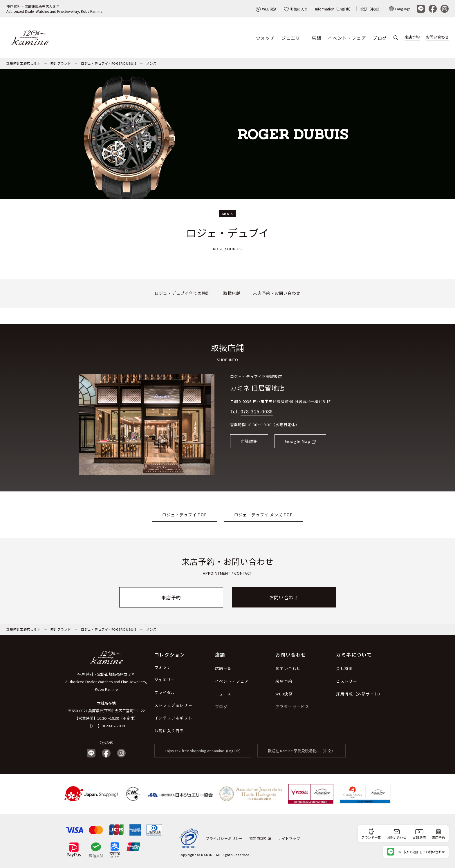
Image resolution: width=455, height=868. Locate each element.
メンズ (151, 64)
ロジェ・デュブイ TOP (185, 515)
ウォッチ (266, 38)
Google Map (298, 442)
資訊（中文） (371, 9)
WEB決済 (266, 9)
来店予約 (412, 37)
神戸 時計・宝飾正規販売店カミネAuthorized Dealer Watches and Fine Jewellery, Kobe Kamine (54, 9)
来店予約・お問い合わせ (277, 293)
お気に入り (296, 9)
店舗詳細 (249, 442)
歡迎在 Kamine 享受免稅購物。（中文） (301, 751)
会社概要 (344, 669)
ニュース (223, 694)
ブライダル (165, 693)
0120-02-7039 (113, 726)
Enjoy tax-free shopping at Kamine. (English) (203, 751)
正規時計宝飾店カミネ (24, 64)
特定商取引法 (260, 838)
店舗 (316, 38)
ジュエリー (293, 38)
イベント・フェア (347, 38)
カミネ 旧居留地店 (257, 388)
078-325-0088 (257, 412)
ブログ (380, 38)
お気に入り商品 (169, 731)
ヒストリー (347, 681)
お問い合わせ (437, 37)
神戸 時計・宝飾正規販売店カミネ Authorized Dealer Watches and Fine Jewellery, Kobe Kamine (106, 682)
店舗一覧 (223, 669)
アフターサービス (292, 707)
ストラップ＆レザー (173, 705)
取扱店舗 (232, 293)
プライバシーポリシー (224, 838)
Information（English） (334, 9)
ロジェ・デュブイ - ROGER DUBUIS (109, 64)
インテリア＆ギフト (173, 718)
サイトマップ (289, 838)
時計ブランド (61, 64)
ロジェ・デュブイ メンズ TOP (263, 515)
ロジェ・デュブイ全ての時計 (183, 293)
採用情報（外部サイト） (359, 694)
